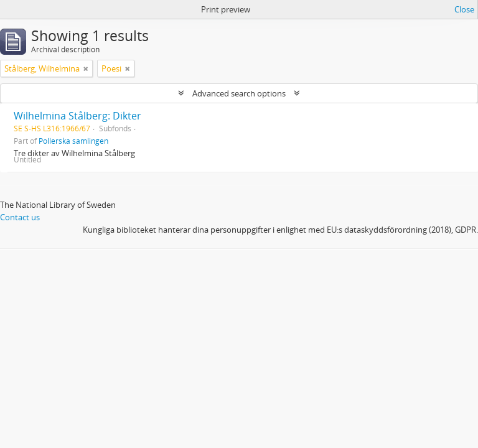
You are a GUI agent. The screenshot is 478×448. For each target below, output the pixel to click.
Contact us (20, 217)
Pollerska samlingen (73, 141)
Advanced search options (239, 93)
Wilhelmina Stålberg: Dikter (77, 116)
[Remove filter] (86, 68)
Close (464, 9)
